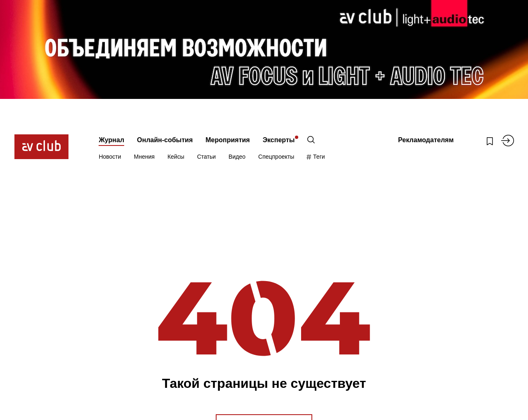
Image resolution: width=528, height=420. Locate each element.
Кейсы (176, 157)
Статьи (206, 157)
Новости (110, 157)
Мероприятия (227, 140)
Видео (237, 157)
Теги (316, 157)
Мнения (144, 157)
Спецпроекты (276, 157)
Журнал (111, 140)
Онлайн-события (165, 140)
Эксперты (279, 140)
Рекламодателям (426, 140)
